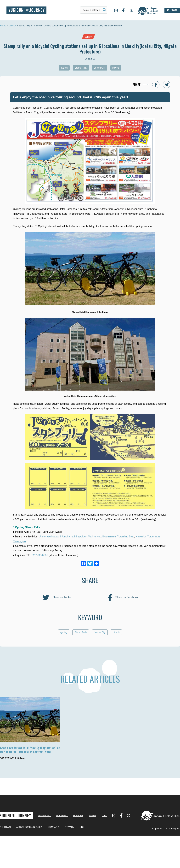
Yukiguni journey (26, 10)
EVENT (93, 846)
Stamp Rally (81, 68)
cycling (64, 68)
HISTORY (78, 846)
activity (12, 26)
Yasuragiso (19, 541)
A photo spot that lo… (12, 758)
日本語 (174, 10)
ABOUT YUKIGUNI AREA (29, 857)
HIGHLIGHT (45, 846)
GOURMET (62, 846)
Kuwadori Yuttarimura (148, 537)
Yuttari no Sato (126, 537)
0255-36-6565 (39, 555)
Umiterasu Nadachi (50, 537)
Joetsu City (100, 68)
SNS (82, 857)
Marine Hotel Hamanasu (102, 537)
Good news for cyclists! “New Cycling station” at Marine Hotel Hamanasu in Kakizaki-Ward (30, 750)
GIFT (104, 846)
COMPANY (53, 857)
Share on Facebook (123, 597)
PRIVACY (69, 857)
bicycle (116, 68)
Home (3, 26)
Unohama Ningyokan (74, 537)
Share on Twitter (57, 597)
